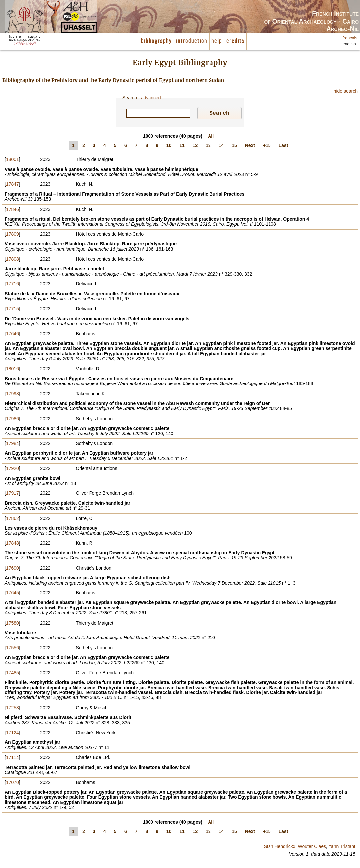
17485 (12, 674)
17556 (12, 649)
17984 (12, 444)
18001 (12, 160)
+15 (267, 146)
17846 (12, 210)
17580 (12, 624)
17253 (12, 709)
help (217, 41)
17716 (12, 285)
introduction (192, 41)
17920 (12, 469)
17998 (12, 395)
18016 (12, 370)
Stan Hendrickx (280, 847)
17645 (12, 594)
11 (182, 146)
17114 (12, 758)
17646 (12, 335)
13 (208, 146)
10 (169, 146)
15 (234, 146)
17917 (12, 494)
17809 (12, 235)
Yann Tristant (342, 847)
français (350, 38)
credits (235, 41)
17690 (12, 569)
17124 (12, 734)
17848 (12, 544)
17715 (12, 310)
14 (221, 146)
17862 (12, 519)
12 (195, 146)
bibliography (156, 41)
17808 (12, 260)
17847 (12, 185)
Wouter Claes (312, 847)
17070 (12, 783)
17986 (12, 420)
